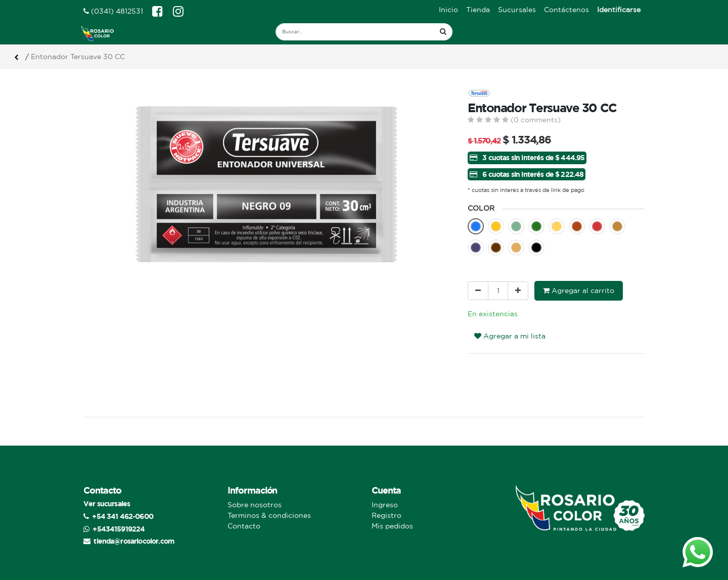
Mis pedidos (392, 526)
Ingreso (385, 505)
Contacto (244, 526)
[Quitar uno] (478, 291)
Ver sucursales (107, 503)
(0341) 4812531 (113, 11)
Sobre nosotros (255, 505)
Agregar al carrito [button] (579, 291)
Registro (386, 515)
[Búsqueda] (443, 32)
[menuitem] (448, 10)
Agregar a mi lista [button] (510, 336)
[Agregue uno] (518, 291)
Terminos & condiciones (269, 515)
